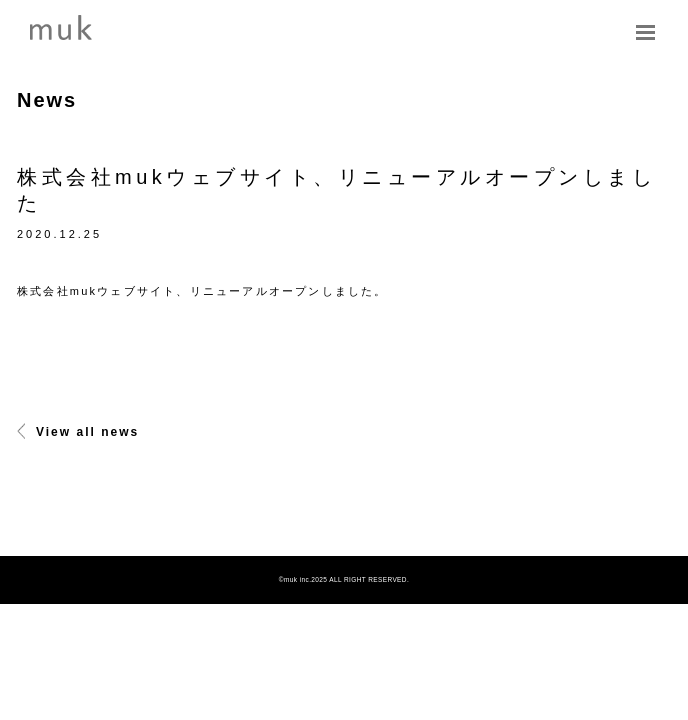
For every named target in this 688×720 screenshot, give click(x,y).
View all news (78, 432)
